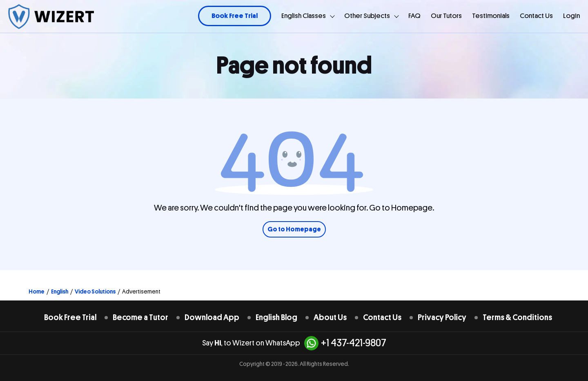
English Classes (304, 16)
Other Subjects (367, 16)
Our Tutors (446, 16)
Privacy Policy (442, 317)
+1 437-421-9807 (345, 343)
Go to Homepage (294, 229)
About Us (330, 317)
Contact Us (536, 16)
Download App (212, 317)
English (60, 291)
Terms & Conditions (517, 317)
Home (37, 291)
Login (571, 16)
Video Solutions (95, 291)
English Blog (276, 317)
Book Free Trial (235, 16)
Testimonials (491, 16)
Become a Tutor (140, 317)
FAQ (414, 16)
